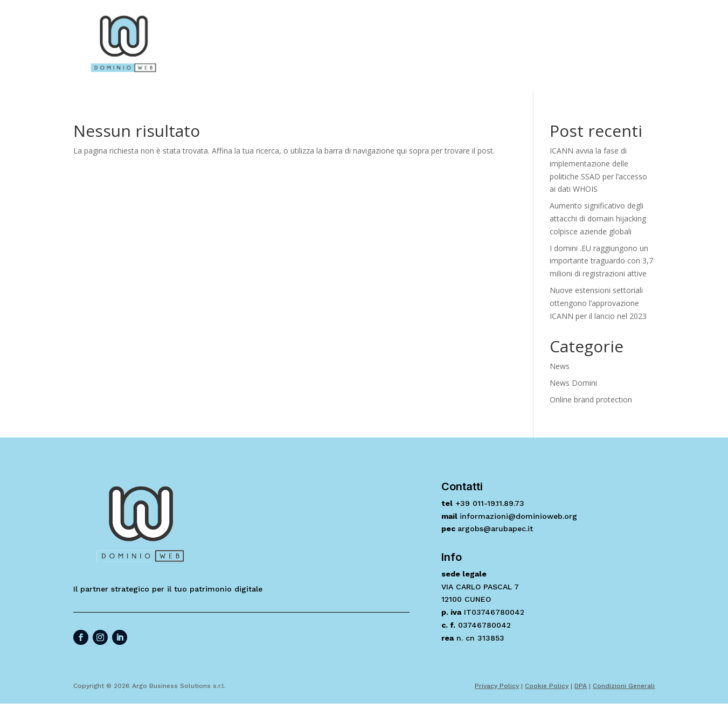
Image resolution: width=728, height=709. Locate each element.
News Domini (573, 383)
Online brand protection (591, 399)
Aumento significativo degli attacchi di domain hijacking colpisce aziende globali (598, 218)
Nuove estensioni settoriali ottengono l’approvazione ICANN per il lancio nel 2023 (598, 303)
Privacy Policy (497, 686)
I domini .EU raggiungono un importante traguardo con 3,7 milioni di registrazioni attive (601, 261)
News (560, 366)
